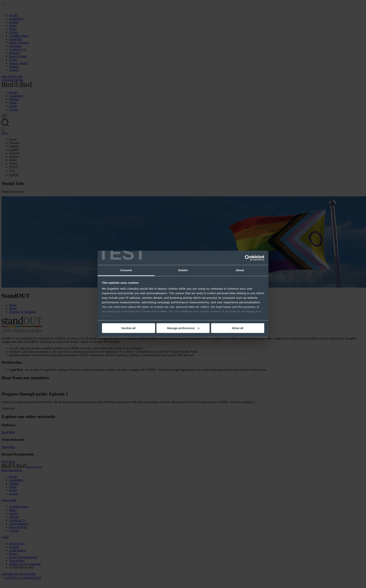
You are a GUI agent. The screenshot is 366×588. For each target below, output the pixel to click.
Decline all (128, 328)
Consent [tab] (126, 270)
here (164, 311)
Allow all (238, 328)
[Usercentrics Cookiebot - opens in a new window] (248, 258)
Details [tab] (183, 270)
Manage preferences (183, 328)
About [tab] (240, 270)
